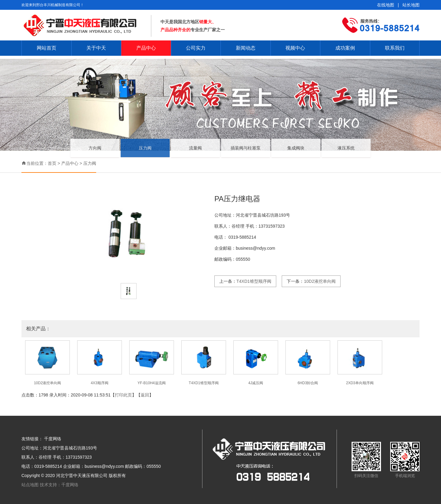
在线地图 (386, 5)
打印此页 (123, 395)
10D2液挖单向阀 (320, 281)
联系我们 (395, 48)
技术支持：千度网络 (59, 485)
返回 (145, 395)
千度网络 (53, 439)
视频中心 (295, 48)
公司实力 (196, 48)
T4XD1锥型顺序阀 (254, 281)
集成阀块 (296, 152)
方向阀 (95, 152)
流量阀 (195, 152)
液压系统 (346, 152)
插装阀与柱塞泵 (246, 152)
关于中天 (96, 48)
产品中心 (146, 48)
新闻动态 (246, 48)
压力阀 (145, 152)
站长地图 (411, 5)
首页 (52, 163)
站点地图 (31, 485)
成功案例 (345, 48)
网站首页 (47, 48)
